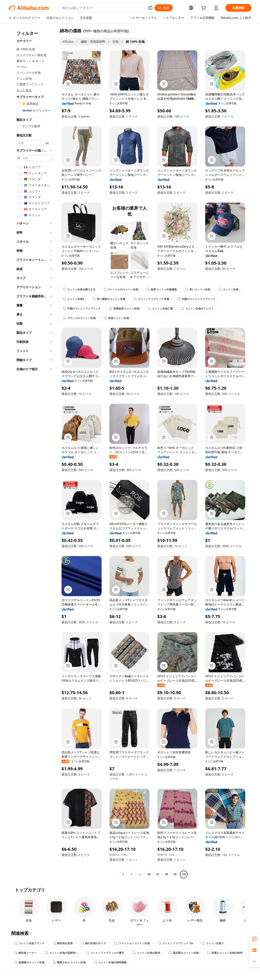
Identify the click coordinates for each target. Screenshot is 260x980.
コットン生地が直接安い (61, 953)
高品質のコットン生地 (184, 953)
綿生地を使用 (63, 943)
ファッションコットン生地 (132, 943)
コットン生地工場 (160, 308)
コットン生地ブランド (29, 943)
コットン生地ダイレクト (197, 308)
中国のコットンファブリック (196, 299)
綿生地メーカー (25, 953)
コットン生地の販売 (146, 953)
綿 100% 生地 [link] (135, 42)
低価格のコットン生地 (29, 962)
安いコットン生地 (198, 289)
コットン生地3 (73, 299)
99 (175, 874)
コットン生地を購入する (79, 289)
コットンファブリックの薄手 (105, 953)
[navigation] (33, 453)
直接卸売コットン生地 (124, 308)
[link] (254, 939)
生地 (115, 42)
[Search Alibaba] (103, 8)
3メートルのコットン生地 (121, 289)
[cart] (204, 8)
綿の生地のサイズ (93, 943)
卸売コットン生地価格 (162, 289)
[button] (150, 8)
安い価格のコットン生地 (109, 299)
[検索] (164, 8)
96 (149, 874)
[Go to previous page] (123, 874)
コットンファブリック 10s (176, 943)
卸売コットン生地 (116, 318)
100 (184, 874)
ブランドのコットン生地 (79, 318)
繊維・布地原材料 (93, 42)
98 (166, 874)
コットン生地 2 (213, 943)
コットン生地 (228, 289)
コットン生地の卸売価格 (110, 962)
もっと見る (24, 90)
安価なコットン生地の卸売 (225, 953)
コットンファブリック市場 (151, 299)
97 (158, 874)
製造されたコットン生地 (69, 962)
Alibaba (68, 42)
